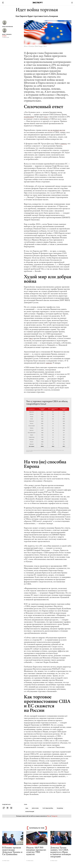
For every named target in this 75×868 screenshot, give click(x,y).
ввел (31, 338)
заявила (63, 144)
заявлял (49, 363)
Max (48, 816)
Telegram (54, 816)
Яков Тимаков (7, 34)
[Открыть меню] (3, 3)
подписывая (29, 117)
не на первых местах (57, 130)
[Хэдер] (38, 3)
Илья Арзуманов (8, 27)
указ (46, 117)
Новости (6, 844)
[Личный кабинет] (72, 3)
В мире (4, 36)
